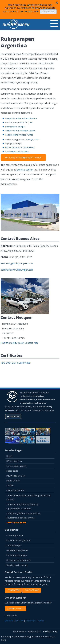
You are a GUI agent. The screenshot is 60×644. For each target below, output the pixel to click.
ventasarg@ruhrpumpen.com (17, 263)
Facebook (30, 621)
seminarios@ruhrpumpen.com (17, 270)
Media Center (13, 481)
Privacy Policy (20, 631)
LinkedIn (9, 621)
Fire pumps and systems (18, 560)
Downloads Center (15, 476)
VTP (22, 123)
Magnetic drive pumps (17, 550)
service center (25, 170)
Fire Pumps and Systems (17, 152)
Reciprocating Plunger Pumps (19, 135)
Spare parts (12, 471)
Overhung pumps (15, 535)
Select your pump (16, 523)
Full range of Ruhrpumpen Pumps (23, 157)
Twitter (40, 621)
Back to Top (50, 631)
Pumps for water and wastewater (21, 119)
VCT (27, 123)
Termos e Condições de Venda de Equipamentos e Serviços (23, 507)
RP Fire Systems (14, 461)
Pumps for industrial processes (20, 131)
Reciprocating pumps (17, 555)
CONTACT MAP (31, 590)
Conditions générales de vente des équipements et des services (23, 516)
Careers (10, 486)
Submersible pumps (15, 127)
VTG (32, 123)
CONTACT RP (13, 590)
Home (9, 456)
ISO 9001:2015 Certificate (15, 363)
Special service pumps (17, 565)
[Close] (57, 3)
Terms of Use (35, 631)
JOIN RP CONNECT (15, 609)
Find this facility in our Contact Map (20, 343)
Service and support (16, 466)
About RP (15, 416)
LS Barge (29, 139)
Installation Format (15, 491)
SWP (36, 139)
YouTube (19, 621)
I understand (48, 12)
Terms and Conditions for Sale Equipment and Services (29, 497)
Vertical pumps (14, 545)
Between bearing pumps (18, 540)
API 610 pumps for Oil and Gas (20, 147)
